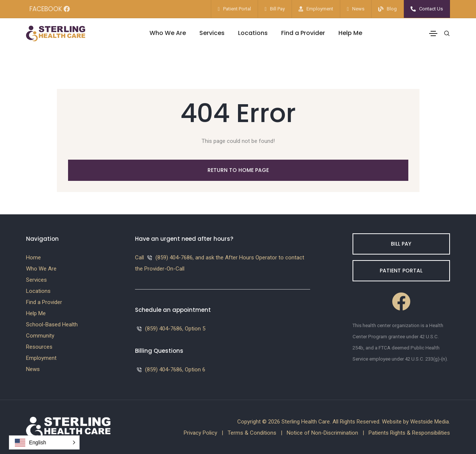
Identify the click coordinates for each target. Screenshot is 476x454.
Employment (320, 9)
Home (33, 258)
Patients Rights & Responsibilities (409, 433)
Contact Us (431, 9)
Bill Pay (277, 9)
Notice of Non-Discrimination (322, 433)
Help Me (350, 33)
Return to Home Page (238, 170)
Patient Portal (237, 9)
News (358, 9)
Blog (392, 9)
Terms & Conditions (252, 433)
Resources (39, 347)
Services (212, 33)
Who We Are (168, 33)
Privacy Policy (200, 433)
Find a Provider (303, 33)
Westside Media (430, 422)
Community (40, 336)
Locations (253, 33)
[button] (44, 442)
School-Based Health (52, 324)
